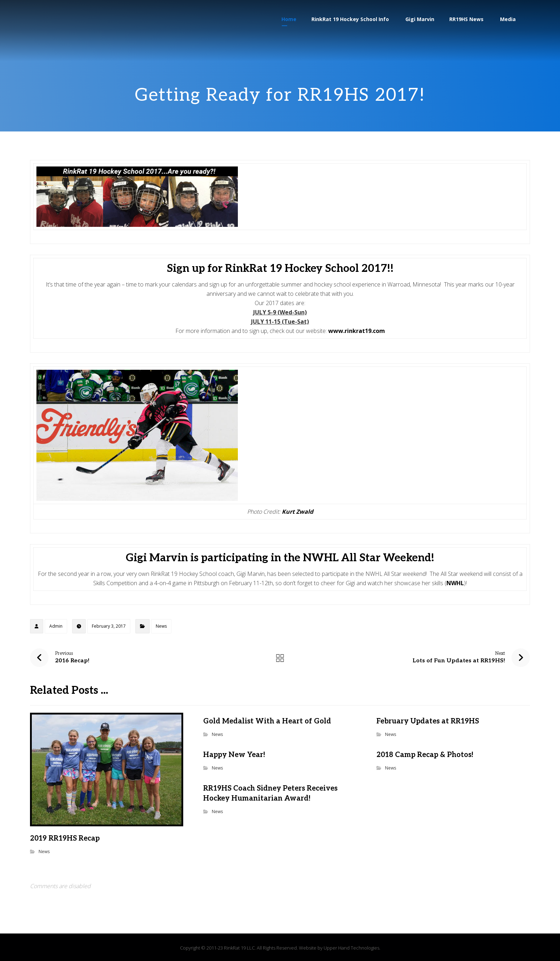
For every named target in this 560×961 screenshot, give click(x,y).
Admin (56, 626)
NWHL (455, 583)
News (161, 626)
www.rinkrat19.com (357, 331)
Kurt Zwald (297, 512)
